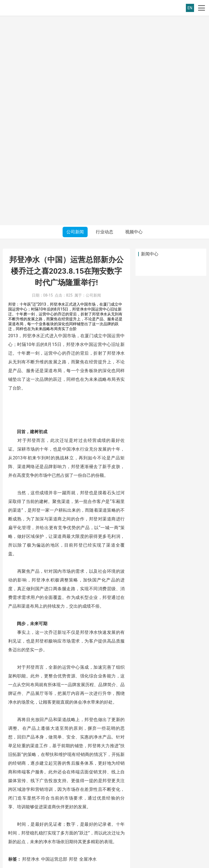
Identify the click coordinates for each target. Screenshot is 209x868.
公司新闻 (75, 22)
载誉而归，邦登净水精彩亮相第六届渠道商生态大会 (75, 680)
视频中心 (134, 22)
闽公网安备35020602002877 (135, 862)
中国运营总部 (54, 650)
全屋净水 (88, 650)
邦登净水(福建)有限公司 (34, 862)
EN (190, 8)
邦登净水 (31, 650)
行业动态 (104, 22)
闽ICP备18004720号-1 (90, 862)
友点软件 (188, 862)
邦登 (73, 650)
